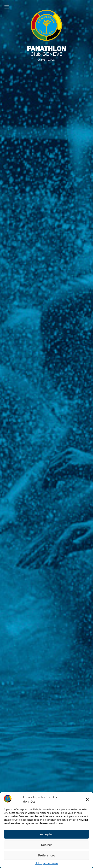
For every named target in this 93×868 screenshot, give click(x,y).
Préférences (47, 855)
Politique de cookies (47, 863)
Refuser (46, 845)
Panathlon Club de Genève (47, 35)
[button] (87, 799)
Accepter (46, 834)
